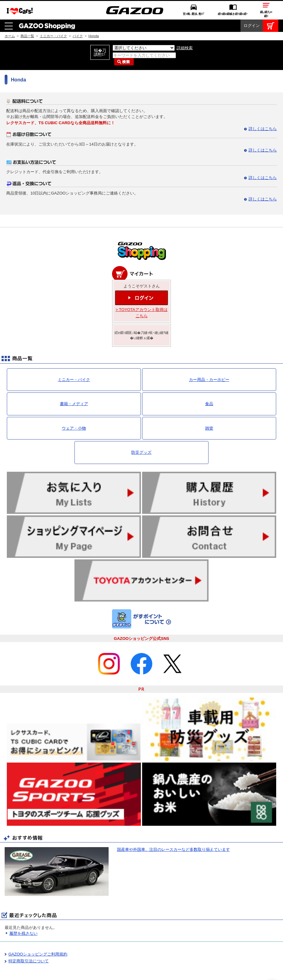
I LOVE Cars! (20, 973)
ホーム (10, 16)
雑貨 (209, 409)
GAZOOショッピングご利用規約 (38, 935)
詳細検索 (185, 28)
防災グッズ (141, 433)
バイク (78, 16)
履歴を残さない (23, 914)
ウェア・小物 (74, 409)
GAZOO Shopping (47, 6)
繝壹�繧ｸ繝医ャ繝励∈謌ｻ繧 (272, 968)
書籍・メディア (74, 384)
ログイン (252, 6)
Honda (94, 16)
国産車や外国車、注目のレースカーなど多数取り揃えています (173, 830)
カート (271, 6)
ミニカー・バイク (53, 16)
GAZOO (142, 973)
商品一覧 (27, 16)
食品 (209, 384)
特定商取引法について (29, 941)
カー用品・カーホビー (209, 360)
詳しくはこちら (263, 109)
